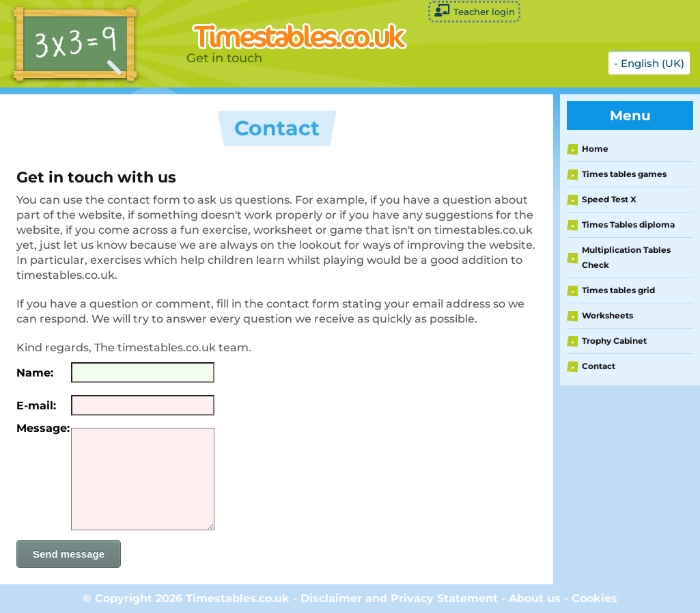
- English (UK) (649, 63)
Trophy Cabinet (614, 341)
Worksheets (607, 315)
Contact (599, 366)
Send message (69, 554)
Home (595, 149)
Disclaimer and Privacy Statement (399, 598)
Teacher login (474, 11)
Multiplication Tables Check (626, 257)
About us (535, 598)
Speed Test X (609, 199)
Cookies (594, 598)
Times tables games (624, 174)
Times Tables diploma (628, 224)
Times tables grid (618, 290)
